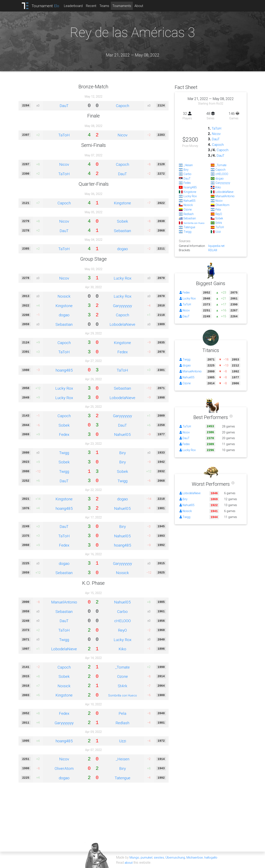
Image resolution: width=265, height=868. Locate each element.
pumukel (147, 857)
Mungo (134, 857)
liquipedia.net (217, 246)
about (129, 862)
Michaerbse (196, 857)
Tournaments (124, 6)
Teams (107, 6)
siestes (159, 857)
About (141, 6)
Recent (93, 6)
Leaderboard (76, 6)
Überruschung (176, 857)
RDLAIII (213, 250)
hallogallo (212, 857)
